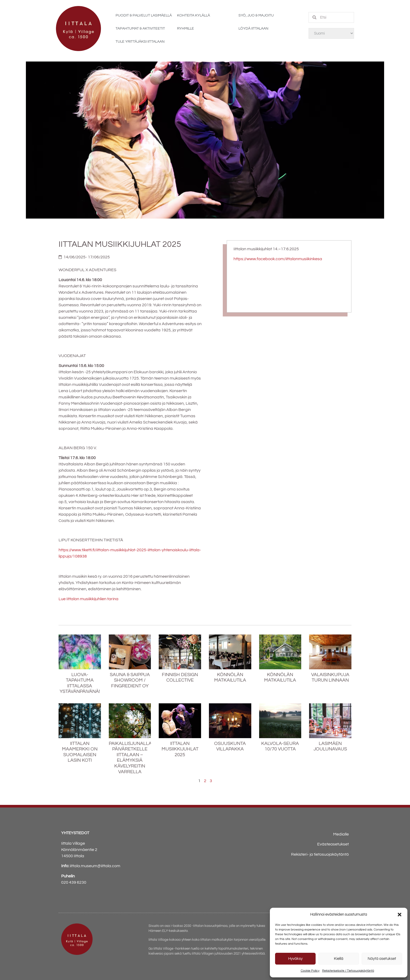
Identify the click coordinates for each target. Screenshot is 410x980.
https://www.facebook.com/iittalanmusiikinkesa (278, 259)
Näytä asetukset (382, 959)
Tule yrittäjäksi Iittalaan (140, 42)
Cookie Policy (310, 971)
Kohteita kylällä (193, 15)
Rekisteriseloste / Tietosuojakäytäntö (348, 971)
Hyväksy (295, 959)
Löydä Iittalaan (253, 29)
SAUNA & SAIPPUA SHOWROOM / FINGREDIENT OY (130, 680)
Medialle (341, 834)
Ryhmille (186, 29)
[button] (400, 915)
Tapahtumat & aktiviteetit (140, 29)
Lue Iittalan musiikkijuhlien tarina (89, 599)
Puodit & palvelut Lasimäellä (144, 15)
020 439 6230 (74, 882)
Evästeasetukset (333, 844)
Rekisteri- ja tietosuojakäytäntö (320, 854)
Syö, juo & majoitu (256, 15)
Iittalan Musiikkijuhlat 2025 (180, 749)
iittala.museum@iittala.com (95, 866)
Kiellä (339, 959)
